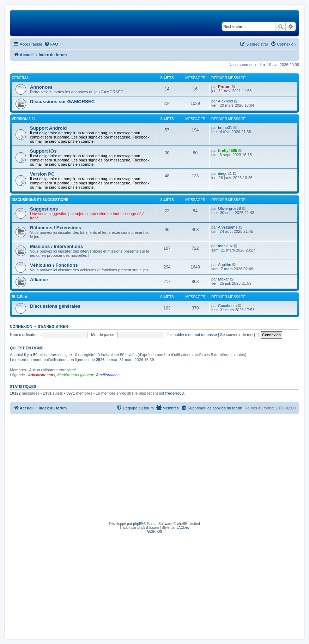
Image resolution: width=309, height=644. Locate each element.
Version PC (42, 174)
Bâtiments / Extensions (56, 228)
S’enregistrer (53, 326)
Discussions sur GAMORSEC (62, 102)
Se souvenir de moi (240, 335)
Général (20, 78)
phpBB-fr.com (148, 528)
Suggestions (44, 209)
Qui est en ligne (27, 348)
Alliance (39, 280)
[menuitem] (51, 44)
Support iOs (43, 151)
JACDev (183, 528)
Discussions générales (55, 306)
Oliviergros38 (229, 208)
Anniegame (228, 227)
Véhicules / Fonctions (54, 265)
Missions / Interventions (56, 246)
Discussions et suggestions (40, 200)
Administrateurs (42, 375)
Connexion (21, 326)
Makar (223, 279)
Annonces (41, 87)
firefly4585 (228, 150)
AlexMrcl (225, 101)
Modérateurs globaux (76, 375)
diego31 (225, 173)
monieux (225, 246)
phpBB (138, 524)
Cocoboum (227, 306)
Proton (224, 87)
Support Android (48, 128)
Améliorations (108, 375)
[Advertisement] (154, 467)
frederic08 (174, 393)
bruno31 (225, 128)
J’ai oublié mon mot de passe (192, 335)
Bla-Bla (19, 297)
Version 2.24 (23, 119)
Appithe (225, 265)
